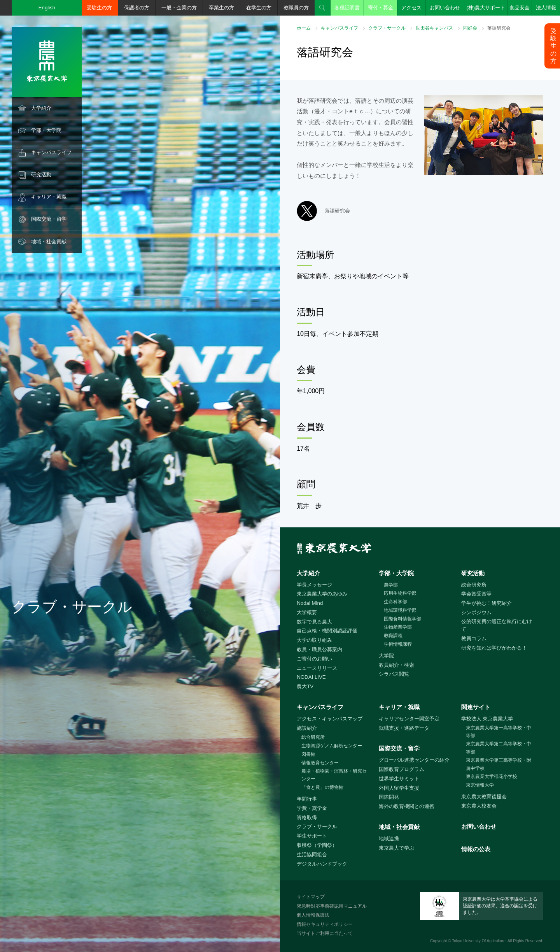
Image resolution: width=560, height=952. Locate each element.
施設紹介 (307, 728)
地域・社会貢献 (49, 242)
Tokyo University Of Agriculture (479, 941)
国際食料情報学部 (402, 619)
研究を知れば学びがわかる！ (494, 648)
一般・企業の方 (179, 8)
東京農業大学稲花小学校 (492, 776)
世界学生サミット (399, 779)
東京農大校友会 (479, 806)
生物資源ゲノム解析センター (332, 746)
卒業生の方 (221, 8)
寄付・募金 (381, 8)
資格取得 (307, 818)
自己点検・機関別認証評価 (327, 631)
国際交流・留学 (49, 219)
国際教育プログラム (402, 769)
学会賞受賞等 (476, 594)
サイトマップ (311, 897)
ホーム (304, 28)
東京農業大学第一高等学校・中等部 (499, 732)
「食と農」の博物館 (322, 787)
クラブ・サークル (387, 28)
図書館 (308, 754)
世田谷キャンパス (434, 28)
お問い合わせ (445, 8)
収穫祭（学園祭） (317, 845)
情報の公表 (476, 849)
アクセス (411, 8)
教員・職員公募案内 (319, 649)
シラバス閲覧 (394, 674)
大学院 (386, 656)
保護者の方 (137, 8)
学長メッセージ (314, 585)
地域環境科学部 (400, 610)
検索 (322, 8)
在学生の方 (259, 8)
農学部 (391, 585)
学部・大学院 (46, 130)
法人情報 (546, 8)
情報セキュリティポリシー (325, 924)
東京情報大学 (480, 785)
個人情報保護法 (313, 915)
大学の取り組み (314, 640)
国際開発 (389, 797)
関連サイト (476, 707)
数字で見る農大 (314, 622)
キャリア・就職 (49, 197)
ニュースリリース (317, 668)
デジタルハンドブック (322, 864)
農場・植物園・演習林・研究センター (334, 775)
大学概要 (307, 612)
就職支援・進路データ (404, 728)
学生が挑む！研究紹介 (486, 603)
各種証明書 (347, 8)
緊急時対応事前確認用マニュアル (332, 906)
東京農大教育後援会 (484, 797)
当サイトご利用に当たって (325, 933)
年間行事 (307, 799)
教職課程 (393, 636)
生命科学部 (395, 602)
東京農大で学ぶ (396, 848)
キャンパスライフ (51, 152)
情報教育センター (320, 763)
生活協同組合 (312, 855)
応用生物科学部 (400, 593)
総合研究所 (474, 585)
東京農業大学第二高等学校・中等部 (499, 748)
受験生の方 (99, 8)
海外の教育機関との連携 (407, 806)
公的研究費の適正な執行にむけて (497, 625)
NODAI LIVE (311, 677)
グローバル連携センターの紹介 (414, 760)
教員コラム (474, 638)
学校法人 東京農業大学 (487, 719)
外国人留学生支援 (399, 788)
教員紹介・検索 (396, 665)
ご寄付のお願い (314, 659)
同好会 (470, 28)
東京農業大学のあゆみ (322, 594)
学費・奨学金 (312, 808)
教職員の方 (296, 8)
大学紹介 (41, 108)
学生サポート (312, 836)
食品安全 (520, 8)
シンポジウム (476, 612)
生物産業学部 (398, 627)
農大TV (305, 686)
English (47, 8)
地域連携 (389, 839)
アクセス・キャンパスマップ (330, 719)
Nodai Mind (310, 603)
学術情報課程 (398, 644)
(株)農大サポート (486, 8)
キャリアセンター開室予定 (409, 719)
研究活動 (41, 175)
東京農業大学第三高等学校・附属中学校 (499, 764)
